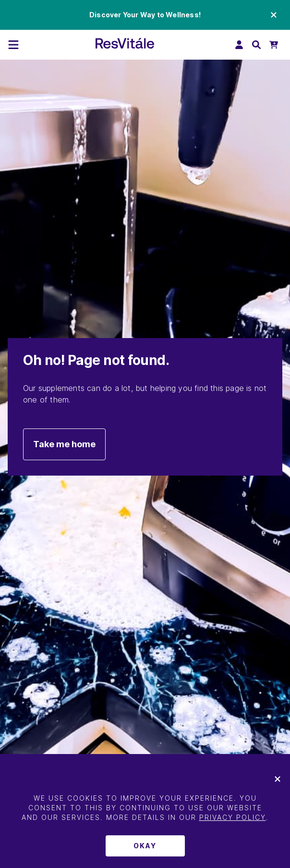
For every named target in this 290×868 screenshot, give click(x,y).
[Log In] (239, 45)
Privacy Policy (233, 817)
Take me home (64, 444)
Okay (145, 846)
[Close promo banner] (274, 15)
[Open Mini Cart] (274, 45)
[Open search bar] (256, 45)
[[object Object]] (13, 45)
